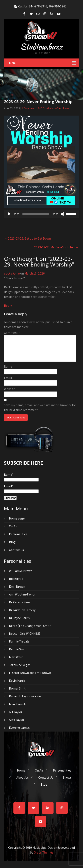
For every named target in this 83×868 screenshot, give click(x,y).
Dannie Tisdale (19, 646)
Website (10, 393)
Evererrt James (19, 732)
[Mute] (63, 214)
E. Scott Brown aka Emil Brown (30, 677)
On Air (13, 531)
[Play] (9, 214)
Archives (64, 108)
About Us (23, 781)
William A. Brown (21, 575)
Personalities (18, 539)
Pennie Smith (18, 654)
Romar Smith (18, 693)
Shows (67, 781)
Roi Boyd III (17, 583)
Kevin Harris (17, 685)
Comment (12, 332)
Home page (17, 523)
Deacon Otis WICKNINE (24, 638)
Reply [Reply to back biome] (8, 305)
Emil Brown (17, 591)
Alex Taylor (17, 724)
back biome (12, 273)
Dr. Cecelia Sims (20, 607)
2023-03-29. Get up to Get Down (27, 238)
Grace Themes (44, 857)
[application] (41, 214)
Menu (13, 62)
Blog (12, 546)
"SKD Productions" (47, 108)
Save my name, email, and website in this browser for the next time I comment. (40, 412)
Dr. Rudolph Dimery (22, 614)
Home (21, 774)
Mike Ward (16, 662)
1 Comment (28, 108)
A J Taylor (16, 716)
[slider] (36, 214)
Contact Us (16, 554)
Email (8, 382)
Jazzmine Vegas (20, 669)
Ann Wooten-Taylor (22, 599)
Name (8, 371)
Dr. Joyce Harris (19, 622)
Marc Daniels (18, 709)
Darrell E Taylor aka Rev (25, 701)
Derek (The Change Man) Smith (30, 630)
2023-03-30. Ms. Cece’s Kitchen (57, 247)
